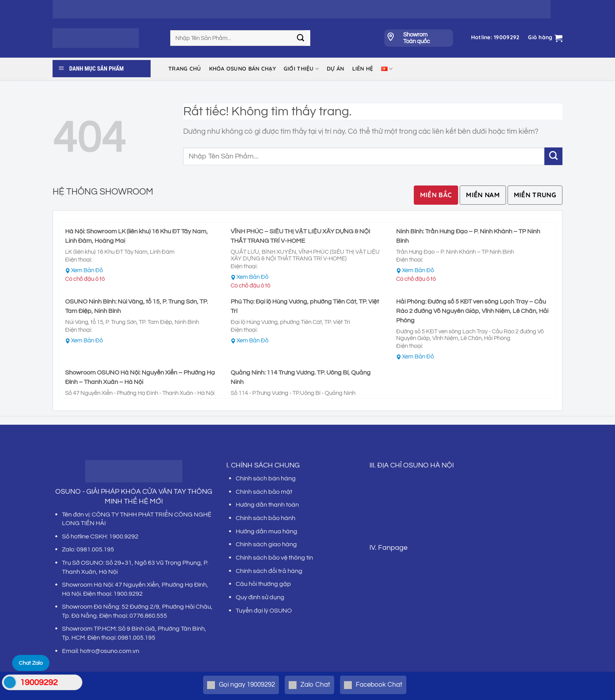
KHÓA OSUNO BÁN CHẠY (242, 69)
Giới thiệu (301, 69)
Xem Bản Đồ (87, 270)
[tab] (436, 195)
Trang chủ (185, 69)
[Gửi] (301, 38)
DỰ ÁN (335, 69)
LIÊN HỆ (363, 69)
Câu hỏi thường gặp (263, 584)
